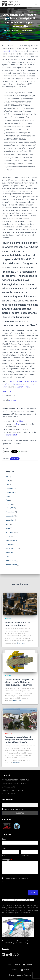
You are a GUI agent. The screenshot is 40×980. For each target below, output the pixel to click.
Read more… (21, 643)
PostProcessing (12, 541)
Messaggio (7, 860)
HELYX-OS (10, 488)
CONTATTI (25, 970)
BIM (7, 477)
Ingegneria (10, 516)
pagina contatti (11, 435)
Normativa (15, 459)
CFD (7, 481)
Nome (5, 839)
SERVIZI (17, 965)
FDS (8, 484)
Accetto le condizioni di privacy (17, 878)
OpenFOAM (10, 492)
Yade (8, 500)
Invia (33, 893)
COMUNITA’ (14, 970)
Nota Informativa (7, 882)
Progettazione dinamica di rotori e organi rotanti (18, 624)
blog (21, 421)
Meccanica (10, 520)
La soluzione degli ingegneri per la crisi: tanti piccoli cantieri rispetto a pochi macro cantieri (20, 384)
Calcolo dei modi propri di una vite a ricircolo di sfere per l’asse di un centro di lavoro (20, 682)
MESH (8, 524)
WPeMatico (13, 400)
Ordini (8, 536)
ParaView (10, 544)
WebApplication (11, 565)
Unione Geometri (23, 387)
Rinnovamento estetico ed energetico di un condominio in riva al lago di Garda (19, 740)
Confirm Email (25, 855)
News (8, 528)
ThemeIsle (27, 975)
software (17, 424)
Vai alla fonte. (7, 391)
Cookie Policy (22, 942)
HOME (9, 965)
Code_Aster (11, 508)
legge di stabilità (10, 51)
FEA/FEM (9, 504)
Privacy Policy (8, 942)
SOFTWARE (28, 965)
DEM (7, 497)
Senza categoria (12, 548)
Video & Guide (11, 561)
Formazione (10, 512)
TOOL (8, 556)
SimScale (9, 552)
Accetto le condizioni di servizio (14, 809)
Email (4, 848)
